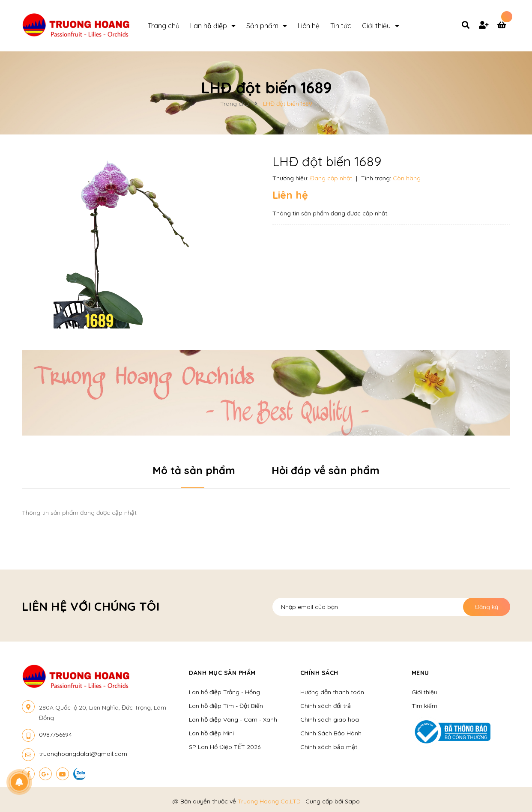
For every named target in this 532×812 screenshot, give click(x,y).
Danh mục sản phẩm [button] (222, 673)
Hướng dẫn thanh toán (332, 692)
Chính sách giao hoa (330, 719)
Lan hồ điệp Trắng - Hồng (224, 692)
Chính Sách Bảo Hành (331, 733)
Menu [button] (420, 673)
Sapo (352, 801)
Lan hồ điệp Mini (211, 733)
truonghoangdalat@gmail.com (83, 754)
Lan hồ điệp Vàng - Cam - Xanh (233, 719)
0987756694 (55, 734)
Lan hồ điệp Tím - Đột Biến (226, 706)
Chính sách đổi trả (326, 706)
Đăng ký (487, 607)
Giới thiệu (424, 692)
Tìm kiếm (424, 706)
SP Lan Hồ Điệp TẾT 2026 (225, 747)
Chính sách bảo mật (329, 747)
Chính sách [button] (319, 673)
